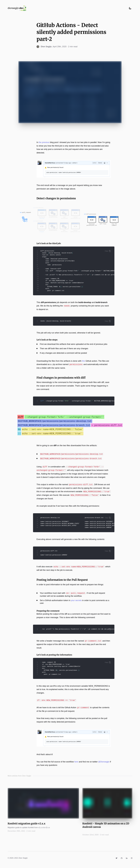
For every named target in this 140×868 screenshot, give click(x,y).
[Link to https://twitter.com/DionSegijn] (116, 858)
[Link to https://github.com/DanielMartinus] (122, 858)
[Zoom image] (74, 169)
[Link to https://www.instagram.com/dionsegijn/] (132, 858)
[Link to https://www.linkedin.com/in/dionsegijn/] (127, 858)
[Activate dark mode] (130, 8)
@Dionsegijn (104, 762)
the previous (44, 142)
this (83, 361)
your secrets (76, 600)
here (76, 762)
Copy (108, 251)
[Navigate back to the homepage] (17, 8)
